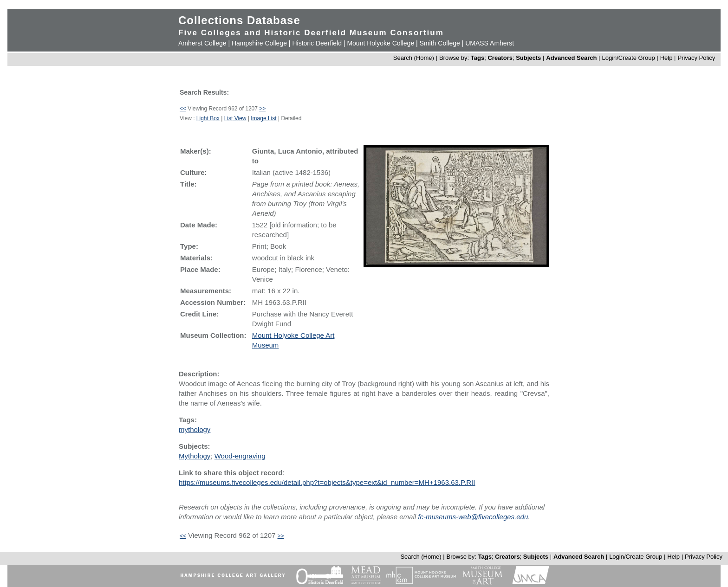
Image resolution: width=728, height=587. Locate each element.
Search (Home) (414, 58)
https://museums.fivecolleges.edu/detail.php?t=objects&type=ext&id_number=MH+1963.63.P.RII (327, 482)
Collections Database (239, 20)
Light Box (208, 118)
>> (262, 109)
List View (235, 118)
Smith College (440, 43)
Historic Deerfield (317, 43)
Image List (263, 118)
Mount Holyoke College (380, 43)
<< (183, 109)
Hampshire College (259, 43)
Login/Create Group (629, 58)
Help (666, 58)
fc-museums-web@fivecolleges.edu (473, 517)
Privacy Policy (696, 58)
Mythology (195, 456)
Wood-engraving (240, 456)
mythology (195, 429)
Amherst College (202, 43)
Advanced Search (571, 58)
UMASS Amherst (490, 43)
